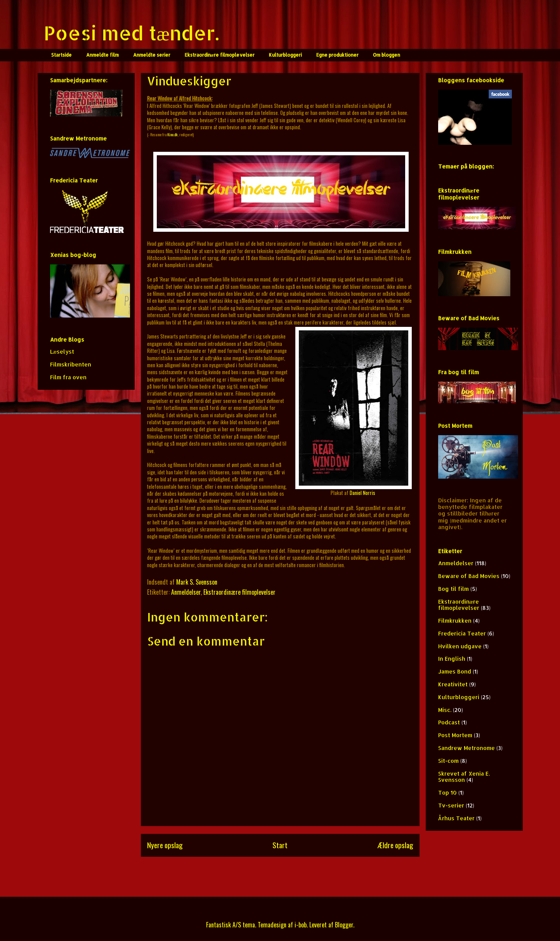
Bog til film (453, 589)
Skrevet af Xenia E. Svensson (464, 777)
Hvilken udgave (460, 646)
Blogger (344, 925)
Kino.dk (173, 135)
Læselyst (62, 352)
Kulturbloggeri (285, 55)
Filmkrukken (455, 621)
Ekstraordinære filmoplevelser (220, 55)
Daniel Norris (362, 493)
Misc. (445, 710)
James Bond (455, 671)
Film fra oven (68, 377)
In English (452, 659)
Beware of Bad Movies (469, 576)
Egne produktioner (337, 55)
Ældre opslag (395, 845)
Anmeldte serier (152, 55)
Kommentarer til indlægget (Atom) (294, 875)
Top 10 (447, 793)
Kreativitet (453, 684)
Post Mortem (455, 735)
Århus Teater (456, 818)
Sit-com (448, 761)
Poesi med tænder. (132, 33)
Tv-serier (451, 805)
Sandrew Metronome (466, 748)
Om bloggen (387, 55)
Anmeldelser (186, 592)
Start (280, 845)
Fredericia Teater (462, 633)
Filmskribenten (71, 364)
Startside (62, 55)
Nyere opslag (165, 845)
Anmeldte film (102, 55)
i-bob (301, 925)
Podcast (449, 722)
